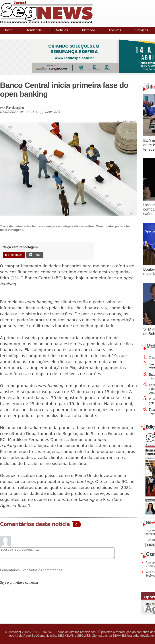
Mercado (89, 30)
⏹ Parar (35, 255)
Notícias (62, 30)
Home (8, 30)
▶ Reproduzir (14, 255)
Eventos (115, 30)
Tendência (34, 30)
